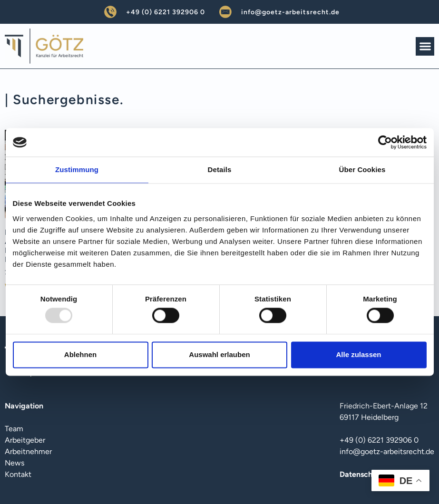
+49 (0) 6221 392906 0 (166, 12)
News (15, 463)
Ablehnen (80, 354)
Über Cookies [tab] (362, 170)
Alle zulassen (358, 354)
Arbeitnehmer (28, 451)
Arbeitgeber (25, 440)
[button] (425, 46)
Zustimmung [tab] (77, 170)
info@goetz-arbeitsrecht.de (290, 12)
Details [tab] (220, 170)
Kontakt (18, 474)
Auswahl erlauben (219, 354)
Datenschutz (361, 474)
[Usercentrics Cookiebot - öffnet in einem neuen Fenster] (385, 142)
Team (14, 429)
